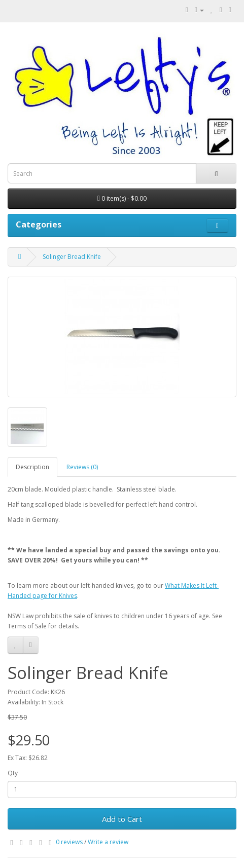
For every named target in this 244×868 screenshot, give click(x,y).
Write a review (108, 842)
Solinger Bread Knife (72, 257)
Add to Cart (122, 819)
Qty (13, 773)
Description (32, 467)
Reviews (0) (82, 467)
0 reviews (69, 842)
